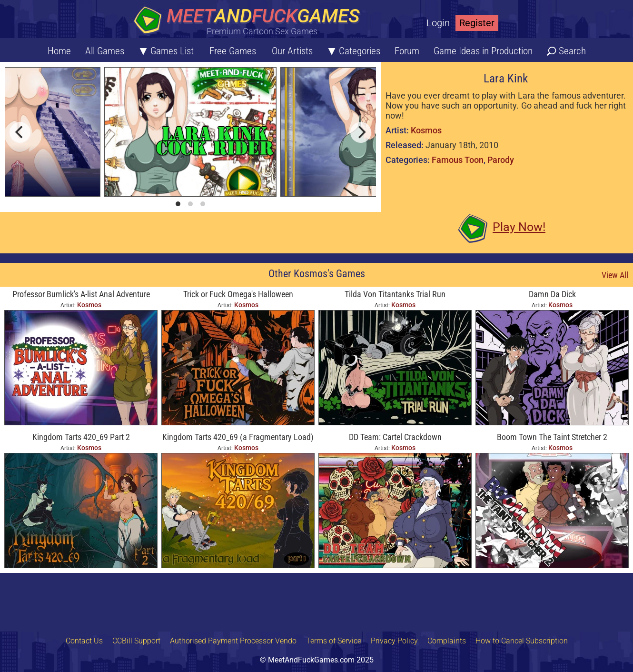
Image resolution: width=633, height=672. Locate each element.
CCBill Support (136, 641)
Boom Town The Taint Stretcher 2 (552, 437)
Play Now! (519, 227)
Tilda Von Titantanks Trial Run (395, 294)
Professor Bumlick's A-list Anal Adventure (81, 294)
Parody (501, 160)
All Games (105, 51)
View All (615, 275)
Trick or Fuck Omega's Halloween (238, 294)
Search (572, 51)
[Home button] (250, 21)
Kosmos (426, 130)
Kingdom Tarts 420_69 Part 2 (81, 437)
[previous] (20, 132)
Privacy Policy (394, 641)
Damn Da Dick (552, 294)
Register (477, 23)
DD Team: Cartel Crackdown (395, 437)
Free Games (233, 51)
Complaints (447, 641)
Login (438, 23)
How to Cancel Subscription (522, 641)
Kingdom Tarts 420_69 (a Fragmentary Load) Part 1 (238, 438)
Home (59, 51)
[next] (361, 132)
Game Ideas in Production (483, 51)
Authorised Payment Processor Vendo (233, 641)
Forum (407, 51)
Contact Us (84, 641)
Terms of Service (334, 641)
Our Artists (292, 51)
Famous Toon (458, 160)
